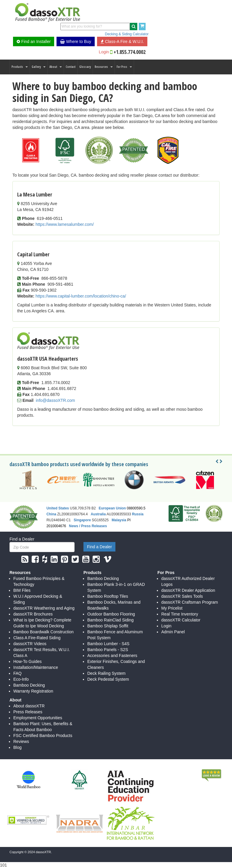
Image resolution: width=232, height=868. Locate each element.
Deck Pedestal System (108, 679)
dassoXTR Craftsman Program (190, 602)
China (51, 514)
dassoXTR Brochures (33, 614)
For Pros (124, 67)
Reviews (21, 741)
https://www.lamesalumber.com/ (65, 224)
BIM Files (22, 590)
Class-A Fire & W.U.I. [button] (122, 41)
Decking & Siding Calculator (127, 34)
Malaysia (119, 520)
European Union (112, 508)
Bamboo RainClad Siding (110, 620)
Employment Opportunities (38, 718)
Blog (17, 747)
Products (20, 67)
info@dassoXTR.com (55, 400)
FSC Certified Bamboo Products (43, 736)
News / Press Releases (88, 526)
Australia (98, 514)
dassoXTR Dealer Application (188, 590)
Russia (138, 514)
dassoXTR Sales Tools (182, 596)
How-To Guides (28, 661)
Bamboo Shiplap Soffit (108, 626)
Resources (104, 67)
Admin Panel (173, 632)
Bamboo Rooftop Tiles (108, 596)
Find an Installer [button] (34, 41)
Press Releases (28, 712)
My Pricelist (172, 608)
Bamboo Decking (29, 685)
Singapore (82, 520)
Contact (71, 67)
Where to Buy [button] (76, 41)
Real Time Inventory (180, 614)
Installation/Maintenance (36, 667)
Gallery (39, 67)
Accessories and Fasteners (112, 656)
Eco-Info (21, 679)
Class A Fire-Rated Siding (37, 638)
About (56, 67)
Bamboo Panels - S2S (108, 650)
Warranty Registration (33, 691)
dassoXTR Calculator (181, 620)
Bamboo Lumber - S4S (108, 644)
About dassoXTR (29, 706)
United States (58, 508)
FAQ (17, 673)
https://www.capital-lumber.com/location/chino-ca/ (81, 296)
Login (104, 52)
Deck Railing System (106, 673)
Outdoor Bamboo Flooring (111, 614)
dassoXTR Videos (30, 644)
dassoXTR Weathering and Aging (44, 608)
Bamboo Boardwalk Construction (43, 632)
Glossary (85, 67)
